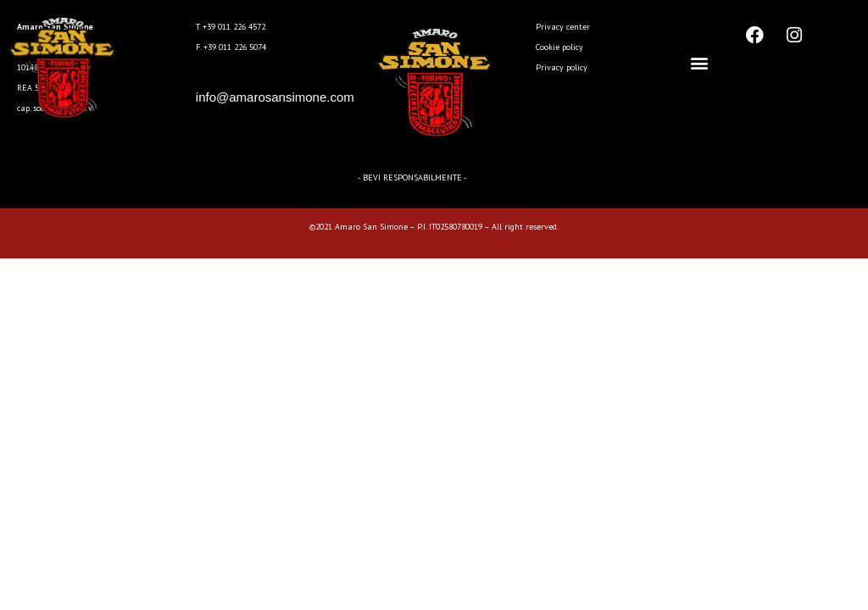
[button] (700, 63)
